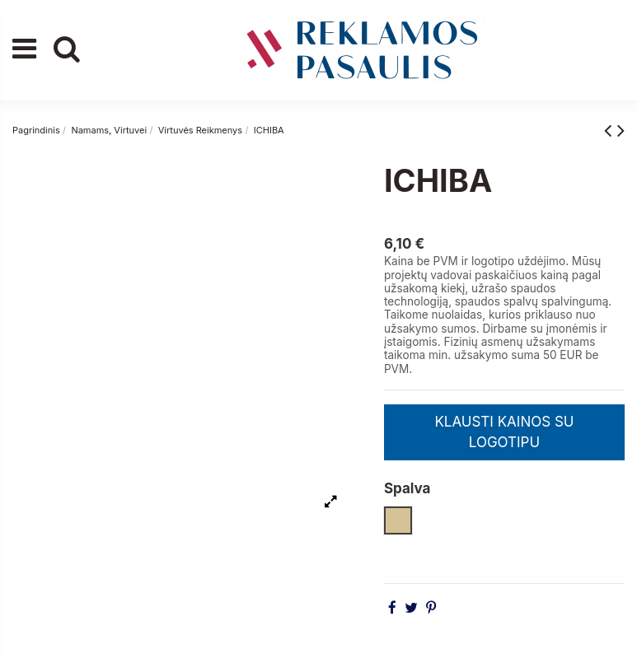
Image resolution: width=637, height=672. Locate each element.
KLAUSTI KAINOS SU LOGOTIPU (504, 432)
